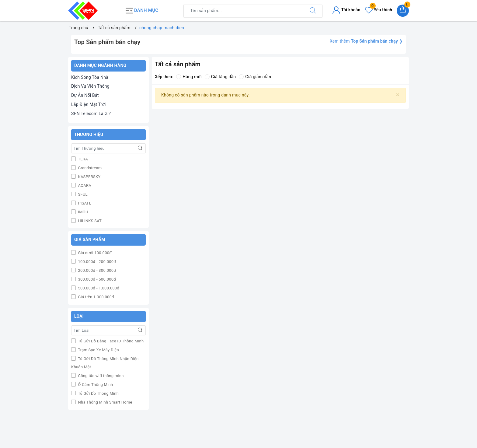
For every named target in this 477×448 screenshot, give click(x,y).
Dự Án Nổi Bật (85, 95)
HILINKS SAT (89, 221)
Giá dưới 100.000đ (94, 253)
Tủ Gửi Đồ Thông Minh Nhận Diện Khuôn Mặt (105, 363)
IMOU (83, 212)
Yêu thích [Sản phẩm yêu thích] (379, 10)
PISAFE (84, 203)
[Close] (398, 95)
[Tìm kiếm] (313, 11)
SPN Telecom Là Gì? (91, 114)
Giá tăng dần (220, 77)
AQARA (84, 185)
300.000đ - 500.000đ (96, 279)
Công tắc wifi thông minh (100, 376)
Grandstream (89, 168)
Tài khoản (346, 10)
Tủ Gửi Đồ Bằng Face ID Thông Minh (110, 341)
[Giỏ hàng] (403, 11)
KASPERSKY (89, 177)
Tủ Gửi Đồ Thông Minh (98, 393)
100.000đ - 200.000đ (96, 262)
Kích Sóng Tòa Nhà (90, 77)
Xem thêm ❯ (366, 41)
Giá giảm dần (255, 77)
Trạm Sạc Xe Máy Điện (98, 350)
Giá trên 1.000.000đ (96, 297)
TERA (82, 159)
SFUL (82, 194)
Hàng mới (189, 77)
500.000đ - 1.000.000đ (98, 288)
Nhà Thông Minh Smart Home (105, 402)
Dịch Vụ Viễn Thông (90, 86)
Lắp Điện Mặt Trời (89, 104)
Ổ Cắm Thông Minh (95, 385)
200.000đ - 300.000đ (96, 270)
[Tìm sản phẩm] (244, 11)
